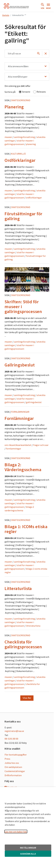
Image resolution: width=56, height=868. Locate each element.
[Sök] (39, 54)
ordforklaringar (34, 198)
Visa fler (27, 698)
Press (7, 759)
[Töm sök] (46, 54)
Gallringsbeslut (20, 365)
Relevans (39, 92)
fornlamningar (13, 449)
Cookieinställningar (15, 771)
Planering (14, 107)
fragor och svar (41, 445)
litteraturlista (33, 626)
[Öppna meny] (48, 6)
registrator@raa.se (14, 731)
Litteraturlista (18, 588)
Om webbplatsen (13, 767)
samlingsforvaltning (24, 137)
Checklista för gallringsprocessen (23, 644)
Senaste (24, 92)
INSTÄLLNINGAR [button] (28, 848)
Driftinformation (13, 775)
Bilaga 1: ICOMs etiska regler (26, 529)
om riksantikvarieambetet (18, 445)
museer (8, 137)
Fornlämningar (20, 412)
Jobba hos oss (12, 763)
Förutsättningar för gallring (23, 216)
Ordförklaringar (20, 160)
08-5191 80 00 (11, 739)
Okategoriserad (21, 100)
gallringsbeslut (34, 402)
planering (31, 144)
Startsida (6, 15)
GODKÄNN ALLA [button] (28, 854)
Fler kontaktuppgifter (16, 755)
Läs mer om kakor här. (16, 832)
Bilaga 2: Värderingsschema (23, 467)
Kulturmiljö (18, 154)
